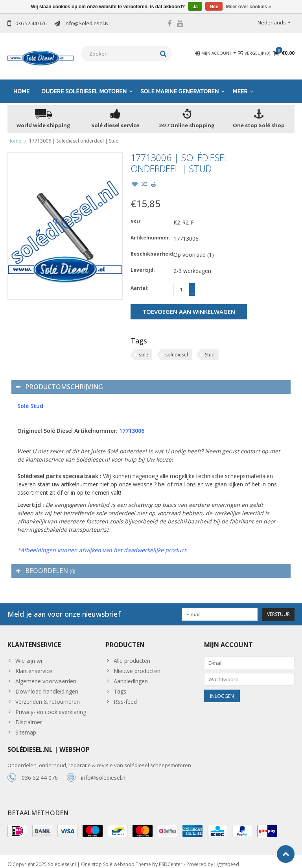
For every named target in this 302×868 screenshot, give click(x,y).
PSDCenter (171, 858)
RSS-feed (125, 695)
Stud (210, 348)
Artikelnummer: (150, 231)
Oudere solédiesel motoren (84, 85)
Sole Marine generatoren (180, 85)
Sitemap (26, 726)
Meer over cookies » (249, 7)
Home (22, 85)
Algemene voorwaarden (46, 675)
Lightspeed (227, 858)
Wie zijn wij (29, 654)
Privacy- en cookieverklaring (51, 706)
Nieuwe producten (137, 665)
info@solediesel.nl (104, 772)
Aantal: (140, 282)
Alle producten (132, 654)
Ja (195, 7)
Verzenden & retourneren (48, 695)
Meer (240, 85)
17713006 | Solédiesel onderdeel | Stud (74, 134)
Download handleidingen (47, 685)
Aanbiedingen (131, 675)
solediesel (177, 348)
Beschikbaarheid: (150, 248)
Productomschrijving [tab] (60, 380)
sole (144, 348)
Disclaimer (29, 716)
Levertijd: (143, 264)
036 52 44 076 (40, 772)
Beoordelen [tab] (46, 564)
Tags (120, 685)
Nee (214, 7)
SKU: (136, 215)
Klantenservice (34, 665)
